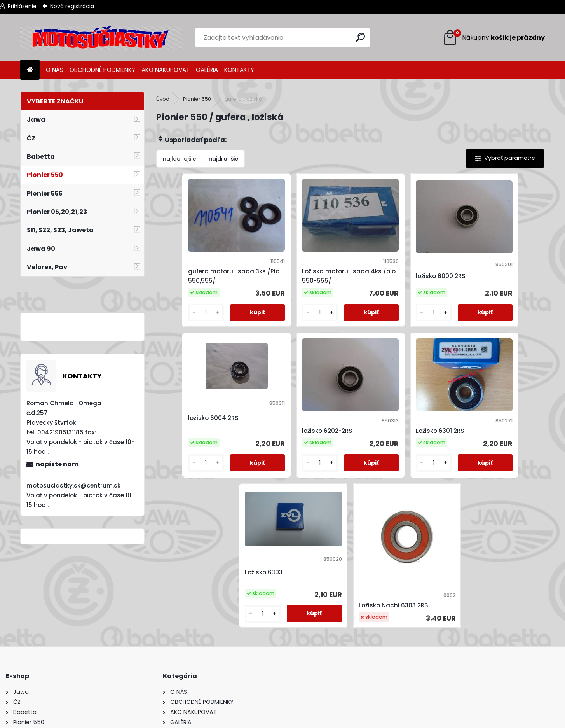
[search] (361, 37)
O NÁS (55, 70)
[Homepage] (30, 70)
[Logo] (102, 38)
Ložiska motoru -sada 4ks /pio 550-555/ (301, 263)
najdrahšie (223, 159)
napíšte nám (57, 464)
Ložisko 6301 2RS (286, 406)
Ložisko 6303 (378, 398)
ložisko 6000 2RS (384, 263)
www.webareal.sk (314, 720)
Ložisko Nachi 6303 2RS (491, 428)
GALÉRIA (207, 70)
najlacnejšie (179, 159)
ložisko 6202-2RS (190, 406)
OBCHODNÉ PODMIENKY (102, 70)
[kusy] (179, 300)
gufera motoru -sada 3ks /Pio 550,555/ (203, 263)
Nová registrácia (72, 6)
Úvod (163, 99)
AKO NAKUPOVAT (166, 70)
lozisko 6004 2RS (481, 256)
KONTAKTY (239, 70)
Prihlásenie (22, 6)
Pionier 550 (197, 99)
